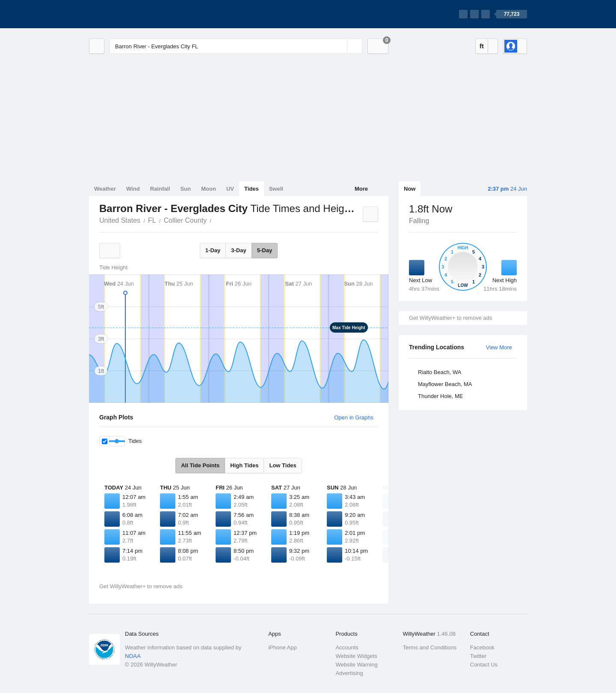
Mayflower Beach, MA (445, 384)
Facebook (482, 647)
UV (230, 189)
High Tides (244, 465)
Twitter (478, 656)
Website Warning (356, 665)
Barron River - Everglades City (216, 220)
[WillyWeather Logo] (129, 14)
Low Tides (283, 465)
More (361, 189)
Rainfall (160, 189)
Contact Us (484, 665)
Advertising (349, 673)
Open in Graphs (354, 417)
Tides (252, 189)
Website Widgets (356, 656)
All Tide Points (200, 465)
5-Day (265, 250)
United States (120, 220)
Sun (186, 189)
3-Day (238, 250)
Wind (133, 189)
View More (499, 347)
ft (482, 46)
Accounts (347, 647)
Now (410, 189)
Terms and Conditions (430, 647)
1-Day (213, 250)
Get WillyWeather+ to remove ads (450, 318)
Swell (276, 189)
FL (152, 220)
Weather (105, 189)
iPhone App (283, 647)
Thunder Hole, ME (441, 396)
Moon (209, 189)
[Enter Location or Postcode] (236, 46)
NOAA (133, 656)
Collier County (185, 220)
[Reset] (340, 46)
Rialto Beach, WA (440, 372)
